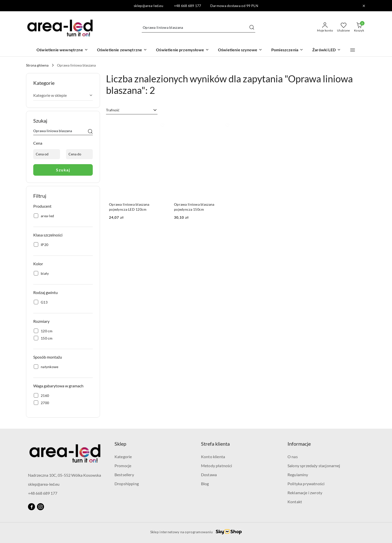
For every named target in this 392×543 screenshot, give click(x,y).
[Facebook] (31, 507)
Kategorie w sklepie (63, 95)
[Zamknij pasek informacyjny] (364, 6)
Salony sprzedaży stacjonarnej (314, 466)
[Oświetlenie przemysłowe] (182, 50)
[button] (353, 50)
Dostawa (209, 475)
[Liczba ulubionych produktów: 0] (343, 28)
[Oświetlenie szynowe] (240, 50)
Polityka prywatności (306, 484)
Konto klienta (213, 457)
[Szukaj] (90, 132)
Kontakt (295, 502)
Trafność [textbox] (113, 110)
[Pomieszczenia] (287, 50)
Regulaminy (298, 475)
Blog (205, 484)
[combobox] (132, 110)
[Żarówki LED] (326, 50)
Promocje (123, 466)
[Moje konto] (325, 28)
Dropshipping (127, 484)
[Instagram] (40, 507)
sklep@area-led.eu (44, 484)
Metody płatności (217, 466)
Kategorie (123, 457)
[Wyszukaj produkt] (198, 27)
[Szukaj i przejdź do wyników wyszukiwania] (252, 28)
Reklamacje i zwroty (305, 493)
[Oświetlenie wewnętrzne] (62, 50)
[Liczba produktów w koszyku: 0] (359, 28)
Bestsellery (124, 475)
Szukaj (63, 170)
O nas (293, 457)
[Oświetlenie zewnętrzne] (122, 50)
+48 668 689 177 (43, 493)
